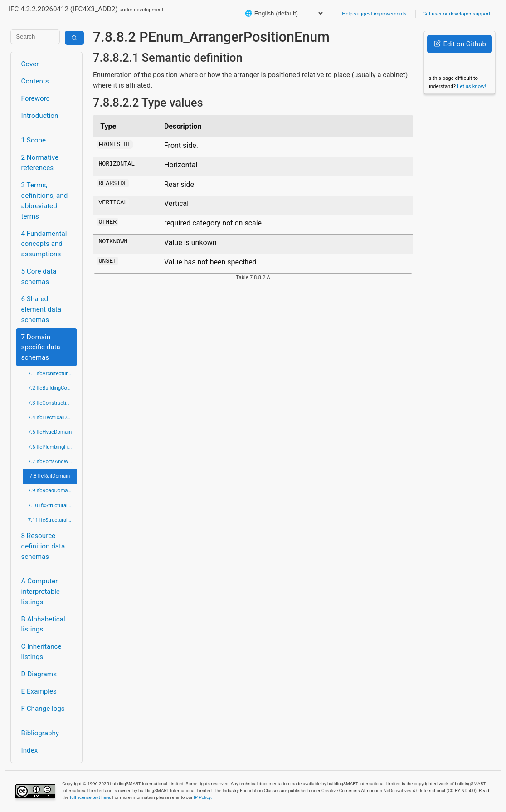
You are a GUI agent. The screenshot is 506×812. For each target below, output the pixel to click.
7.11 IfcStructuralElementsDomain (53, 520)
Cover (30, 64)
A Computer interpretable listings (41, 592)
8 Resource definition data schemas (43, 546)
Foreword (36, 98)
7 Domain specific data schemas (41, 347)
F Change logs (43, 709)
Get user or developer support (457, 14)
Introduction (40, 116)
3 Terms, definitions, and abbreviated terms (45, 201)
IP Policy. (203, 797)
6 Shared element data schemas (41, 309)
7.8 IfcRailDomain (50, 476)
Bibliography (40, 733)
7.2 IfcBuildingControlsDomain (53, 388)
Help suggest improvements (374, 14)
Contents (35, 81)
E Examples (39, 691)
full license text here (90, 797)
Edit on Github (460, 44)
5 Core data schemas (39, 276)
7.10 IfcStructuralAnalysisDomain (53, 505)
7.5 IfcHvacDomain (50, 432)
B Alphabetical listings (43, 624)
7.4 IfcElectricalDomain (53, 417)
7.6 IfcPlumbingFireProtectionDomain (53, 447)
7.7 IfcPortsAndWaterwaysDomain (53, 461)
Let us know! (472, 86)
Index (30, 750)
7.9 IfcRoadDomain (50, 490)
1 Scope (34, 140)
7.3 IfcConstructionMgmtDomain (53, 403)
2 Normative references (40, 163)
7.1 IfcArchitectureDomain (53, 373)
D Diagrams (39, 674)
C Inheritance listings (41, 652)
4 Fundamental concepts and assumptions (44, 244)
